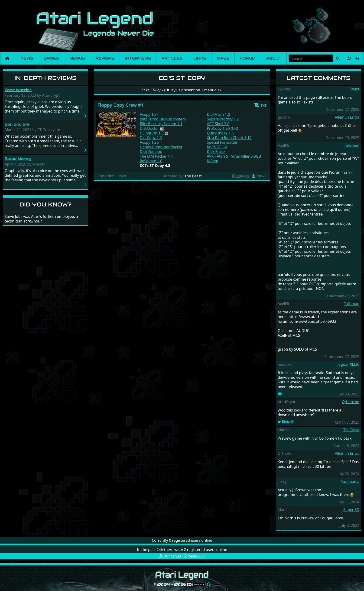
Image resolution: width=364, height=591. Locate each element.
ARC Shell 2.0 (218, 124)
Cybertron (351, 402)
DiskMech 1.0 (218, 114)
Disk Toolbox (151, 152)
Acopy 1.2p (149, 142)
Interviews (138, 58)
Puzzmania (350, 481)
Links (200, 58)
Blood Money (18, 159)
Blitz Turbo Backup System (163, 119)
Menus (77, 58)
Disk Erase (216, 152)
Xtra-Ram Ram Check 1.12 (229, 138)
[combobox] (311, 58)
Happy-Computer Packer (161, 147)
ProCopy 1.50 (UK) (222, 128)
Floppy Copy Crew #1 (121, 105)
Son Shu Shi (17, 124)
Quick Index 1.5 (220, 133)
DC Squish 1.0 (152, 133)
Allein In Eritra (347, 117)
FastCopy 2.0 (151, 138)
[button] (260, 105)
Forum (248, 58)
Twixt (355, 89)
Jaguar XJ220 (348, 364)
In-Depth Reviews (45, 78)
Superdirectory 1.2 (223, 119)
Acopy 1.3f (149, 114)
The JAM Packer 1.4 (156, 156)
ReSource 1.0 (151, 161)
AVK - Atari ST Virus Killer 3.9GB (234, 156)
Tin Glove (351, 430)
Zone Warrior (18, 90)
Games (51, 58)
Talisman (352, 145)
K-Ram (213, 161)
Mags (223, 58)
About (274, 58)
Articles (172, 58)
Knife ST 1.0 (217, 147)
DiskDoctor (149, 128)
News (27, 58)
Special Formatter (222, 142)
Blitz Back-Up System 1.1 (161, 124)
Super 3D (351, 510)
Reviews (105, 58)
